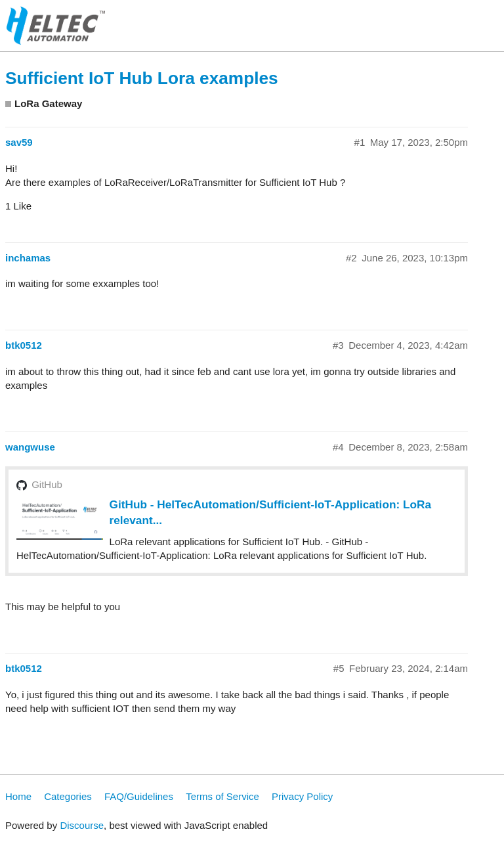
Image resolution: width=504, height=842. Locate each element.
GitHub (47, 484)
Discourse (82, 825)
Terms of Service (222, 796)
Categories (68, 796)
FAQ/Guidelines (139, 796)
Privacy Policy (302, 796)
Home (18, 796)
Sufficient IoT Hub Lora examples (142, 78)
